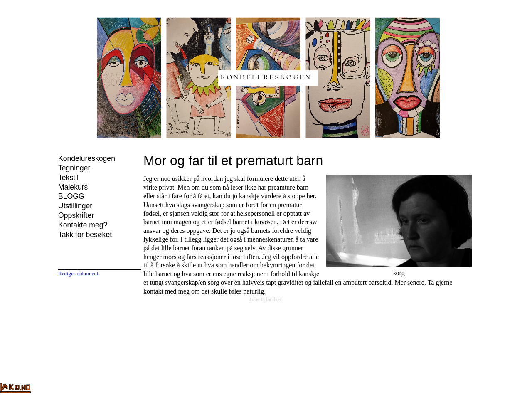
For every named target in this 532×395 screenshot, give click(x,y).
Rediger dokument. (79, 273)
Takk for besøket (85, 235)
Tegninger (74, 168)
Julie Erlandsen (266, 299)
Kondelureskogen (87, 158)
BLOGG (71, 196)
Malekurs (73, 187)
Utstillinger (75, 206)
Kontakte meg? (83, 225)
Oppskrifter (76, 215)
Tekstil (68, 178)
